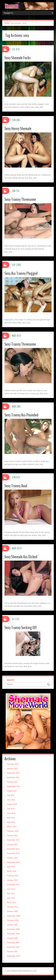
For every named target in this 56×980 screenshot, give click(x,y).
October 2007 (12, 952)
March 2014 (12, 827)
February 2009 (13, 920)
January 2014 (12, 836)
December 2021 (13, 773)
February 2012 (13, 876)
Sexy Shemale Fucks (18, 58)
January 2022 (12, 769)
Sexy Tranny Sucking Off (21, 628)
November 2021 (13, 778)
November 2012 (13, 853)
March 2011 (12, 902)
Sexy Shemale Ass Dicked (21, 557)
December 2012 (13, 849)
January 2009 (12, 925)
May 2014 (11, 818)
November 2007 (13, 947)
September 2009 (14, 916)
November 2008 (13, 934)
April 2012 (11, 867)
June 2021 (11, 800)
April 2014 (11, 822)
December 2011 (13, 885)
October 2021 (12, 782)
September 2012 (14, 862)
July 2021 (11, 795)
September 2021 (14, 786)
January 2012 (12, 880)
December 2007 (13, 943)
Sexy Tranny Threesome (20, 199)
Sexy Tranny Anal (16, 486)
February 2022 (13, 764)
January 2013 (12, 844)
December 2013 (13, 840)
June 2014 (11, 813)
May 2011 (11, 894)
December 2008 (13, 929)
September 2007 (14, 956)
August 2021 (12, 791)
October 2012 (12, 858)
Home (7, 23)
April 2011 (11, 898)
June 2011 (11, 889)
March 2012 (12, 871)
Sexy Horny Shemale (18, 129)
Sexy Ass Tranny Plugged (21, 273)
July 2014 (11, 809)
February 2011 (13, 907)
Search (10, 680)
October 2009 (12, 911)
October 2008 (12, 938)
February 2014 (13, 831)
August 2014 (12, 804)
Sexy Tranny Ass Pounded (21, 415)
